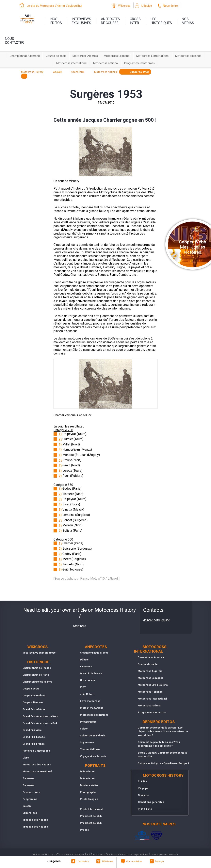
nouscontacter (14, 41)
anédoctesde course (110, 21)
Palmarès (28, 778)
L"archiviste (83, 861)
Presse (84, 830)
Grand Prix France (34, 744)
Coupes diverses (33, 702)
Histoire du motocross (36, 751)
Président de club (91, 816)
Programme (30, 799)
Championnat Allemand (25, 56)
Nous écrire (170, 6)
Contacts (143, 795)
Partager (159, 861)
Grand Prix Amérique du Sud (40, 723)
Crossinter (135, 21)
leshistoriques (161, 21)
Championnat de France (37, 668)
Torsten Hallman (90, 749)
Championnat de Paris (36, 675)
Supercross (30, 813)
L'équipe (147, 6)
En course (86, 666)
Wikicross (124, 6)
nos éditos (56, 21)
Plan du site (145, 809)
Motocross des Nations (37, 765)
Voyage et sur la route (93, 756)
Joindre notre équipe (157, 620)
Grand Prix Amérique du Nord (41, 716)
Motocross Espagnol (117, 56)
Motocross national (106, 63)
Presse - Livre (31, 792)
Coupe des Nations (34, 695)
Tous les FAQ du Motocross (39, 653)
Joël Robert (87, 694)
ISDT (83, 687)
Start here (80, 626)
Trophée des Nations (35, 820)
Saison (27, 806)
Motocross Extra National (153, 56)
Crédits (142, 781)
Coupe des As (31, 689)
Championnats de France (37, 682)
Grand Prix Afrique (34, 709)
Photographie (88, 722)
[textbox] (24, 76)
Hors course (88, 680)
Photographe (88, 792)
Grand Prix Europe (34, 737)
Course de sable (56, 56)
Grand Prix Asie (32, 730)
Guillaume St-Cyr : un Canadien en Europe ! (163, 763)
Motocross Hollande (188, 56)
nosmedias (188, 21)
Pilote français (89, 799)
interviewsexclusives (81, 21)
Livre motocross (90, 701)
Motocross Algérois (85, 56)
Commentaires (134, 861)
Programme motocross (139, 63)
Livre (26, 758)
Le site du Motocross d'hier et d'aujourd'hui (54, 6)
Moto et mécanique (92, 708)
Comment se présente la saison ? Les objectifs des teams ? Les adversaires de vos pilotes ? (163, 731)
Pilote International (92, 809)
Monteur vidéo (89, 785)
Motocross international (72, 63)
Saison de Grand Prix (93, 736)
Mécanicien (87, 771)
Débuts (84, 660)
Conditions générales (151, 802)
